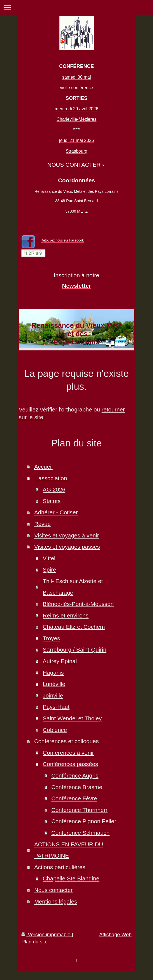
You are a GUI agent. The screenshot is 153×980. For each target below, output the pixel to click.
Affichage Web (115, 935)
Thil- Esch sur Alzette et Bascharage (73, 587)
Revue (42, 524)
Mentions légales (56, 901)
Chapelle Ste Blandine (71, 878)
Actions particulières (60, 867)
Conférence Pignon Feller (84, 821)
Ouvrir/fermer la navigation (76, 7)
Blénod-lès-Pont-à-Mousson (78, 604)
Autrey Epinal (60, 661)
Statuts (52, 501)
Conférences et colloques (66, 741)
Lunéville (54, 684)
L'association (51, 478)
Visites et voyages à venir (66, 535)
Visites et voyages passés (67, 547)
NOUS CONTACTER (74, 165)
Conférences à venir (68, 753)
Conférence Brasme (77, 787)
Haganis (53, 673)
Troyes (51, 638)
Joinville (53, 695)
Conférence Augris (75, 776)
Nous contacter (53, 890)
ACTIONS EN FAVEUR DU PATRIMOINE (69, 850)
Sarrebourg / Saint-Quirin (74, 650)
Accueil (43, 467)
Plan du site (35, 942)
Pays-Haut (56, 707)
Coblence (55, 730)
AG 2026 (54, 489)
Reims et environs (65, 615)
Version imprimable (47, 935)
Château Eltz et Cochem (74, 627)
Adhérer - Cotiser (56, 512)
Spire (49, 569)
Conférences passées (70, 764)
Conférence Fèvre (74, 798)
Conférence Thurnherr (80, 810)
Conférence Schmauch (81, 833)
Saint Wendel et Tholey (72, 718)
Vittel (49, 558)
